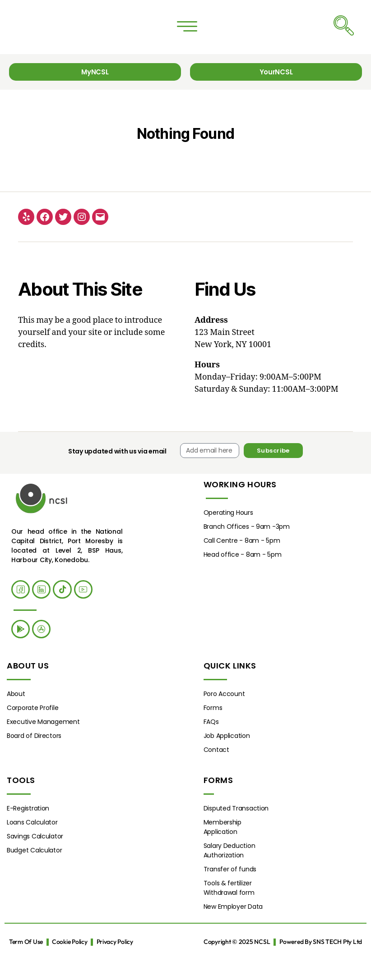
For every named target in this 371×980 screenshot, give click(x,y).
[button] (187, 34)
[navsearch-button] (344, 34)
